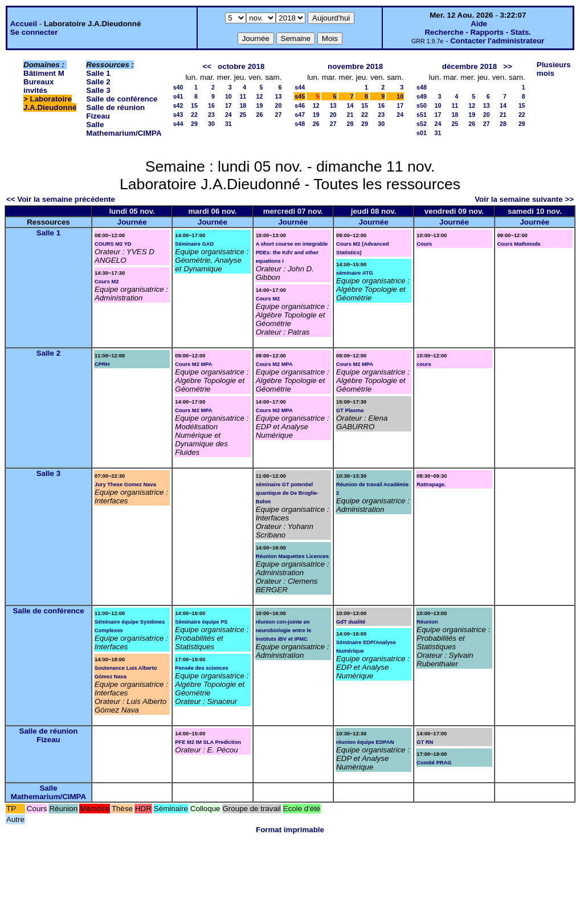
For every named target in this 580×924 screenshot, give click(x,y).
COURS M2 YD (113, 244)
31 (228, 124)
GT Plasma (350, 410)
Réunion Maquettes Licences (293, 556)
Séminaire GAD (194, 244)
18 (243, 105)
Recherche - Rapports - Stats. (478, 32)
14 (350, 105)
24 (228, 115)
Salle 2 (98, 82)
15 (194, 105)
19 (260, 105)
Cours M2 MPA (193, 364)
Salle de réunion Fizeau (49, 735)
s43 (178, 115)
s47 (300, 115)
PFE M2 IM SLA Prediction (208, 742)
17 (228, 105)
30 (211, 124)
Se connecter (34, 32)
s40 (178, 87)
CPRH (102, 364)
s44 (178, 124)
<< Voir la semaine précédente (61, 199)
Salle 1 (98, 73)
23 (211, 115)
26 (260, 115)
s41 (178, 96)
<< (207, 66)
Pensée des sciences (201, 668)
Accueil (24, 24)
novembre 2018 (355, 66)
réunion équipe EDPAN (365, 742)
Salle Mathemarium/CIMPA (124, 129)
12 (260, 96)
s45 (300, 96)
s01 (422, 133)
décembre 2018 (469, 66)
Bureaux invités (38, 86)
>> (508, 66)
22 (194, 115)
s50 (422, 105)
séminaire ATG (355, 273)
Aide (479, 24)
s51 (422, 115)
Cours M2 (107, 282)
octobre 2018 (241, 66)
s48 (300, 124)
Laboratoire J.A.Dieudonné (50, 103)
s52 (422, 124)
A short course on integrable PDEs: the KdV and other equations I (292, 253)
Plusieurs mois (554, 69)
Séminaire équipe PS (201, 622)
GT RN (425, 742)
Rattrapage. (431, 485)
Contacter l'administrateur (497, 41)
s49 (422, 96)
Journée (132, 222)
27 (278, 115)
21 (350, 115)
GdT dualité (351, 622)
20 (278, 105)
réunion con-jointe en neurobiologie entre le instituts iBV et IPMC (283, 630)
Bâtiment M (44, 73)
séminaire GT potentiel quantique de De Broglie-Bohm (287, 493)
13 (278, 96)
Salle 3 (98, 90)
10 (228, 96)
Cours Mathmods (519, 244)
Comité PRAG (434, 763)
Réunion (427, 622)
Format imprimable (290, 830)
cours (424, 364)
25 (243, 115)
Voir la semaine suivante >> (524, 199)
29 (194, 124)
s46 (300, 105)
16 (211, 105)
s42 (178, 105)
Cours (424, 244)
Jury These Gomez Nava (125, 485)
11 (243, 96)
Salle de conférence (122, 99)
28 (350, 124)
